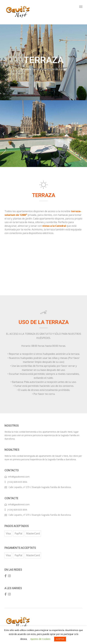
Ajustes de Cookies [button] (40, 639)
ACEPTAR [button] (60, 639)
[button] (3, 134)
